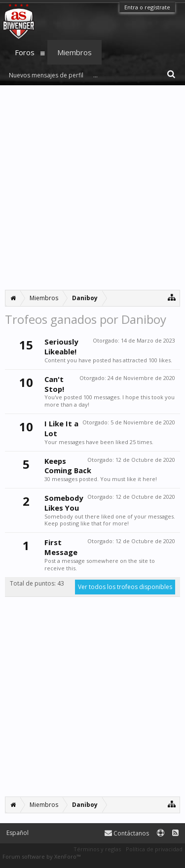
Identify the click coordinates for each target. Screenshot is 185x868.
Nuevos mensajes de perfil (46, 75)
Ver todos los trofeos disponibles (125, 587)
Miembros (74, 52)
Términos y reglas (97, 849)
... (95, 75)
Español (18, 833)
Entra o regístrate (147, 7)
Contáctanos (127, 833)
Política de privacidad (154, 849)
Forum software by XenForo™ (41, 856)
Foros (25, 52)
